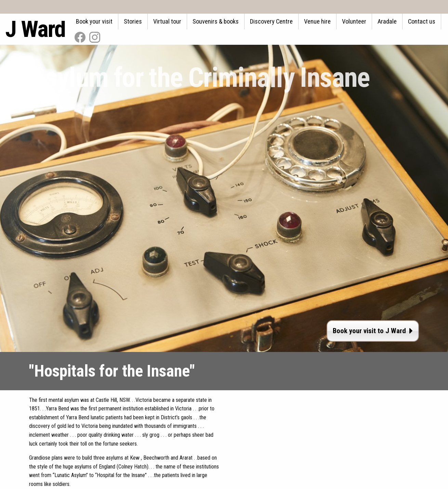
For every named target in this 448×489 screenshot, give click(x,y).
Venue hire (317, 21)
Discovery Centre (271, 21)
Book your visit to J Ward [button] (373, 331)
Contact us (422, 21)
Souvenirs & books (216, 21)
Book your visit (94, 21)
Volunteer (354, 21)
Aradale (387, 21)
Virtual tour (167, 21)
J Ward (35, 29)
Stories (133, 21)
